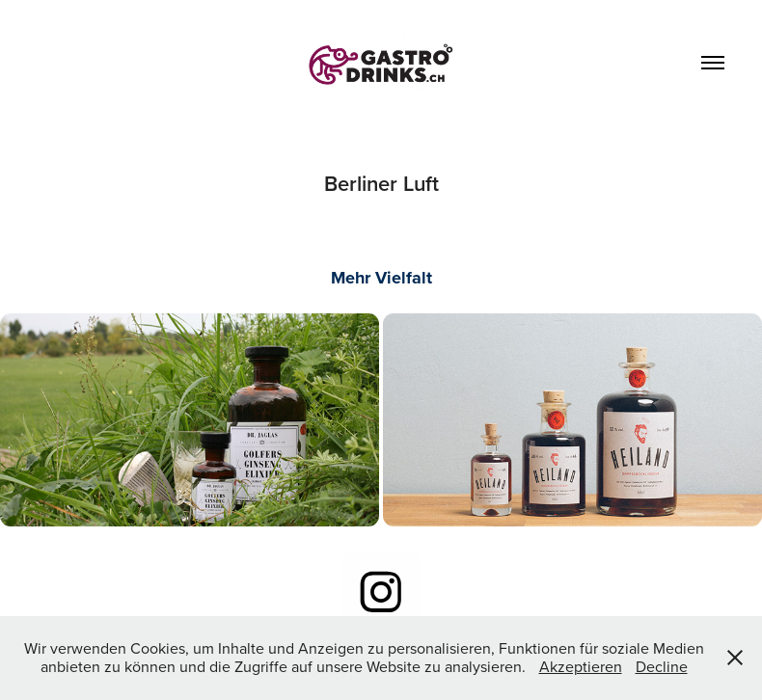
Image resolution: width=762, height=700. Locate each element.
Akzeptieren (581, 666)
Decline (662, 666)
